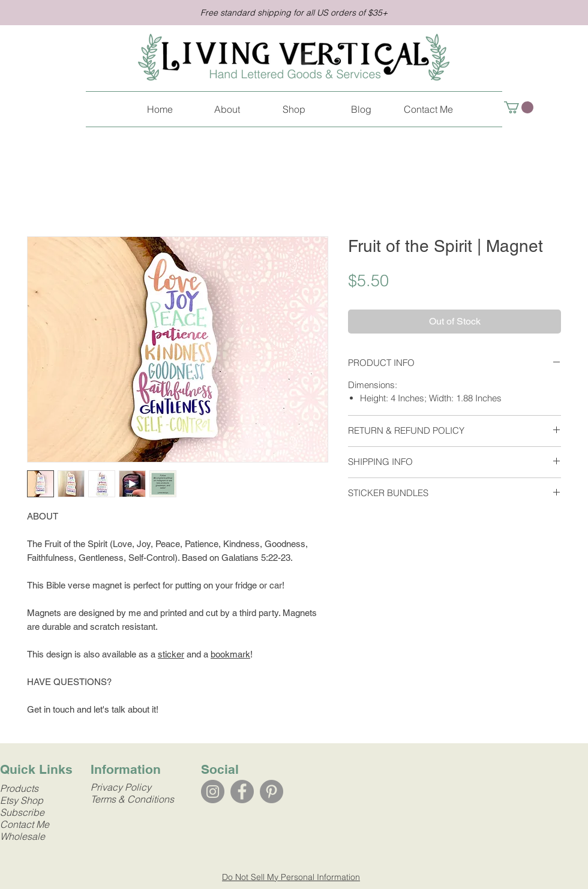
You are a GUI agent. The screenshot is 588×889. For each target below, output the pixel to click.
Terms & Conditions (132, 799)
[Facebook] (242, 792)
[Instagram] (213, 792)
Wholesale (22, 836)
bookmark (230, 654)
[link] (519, 107)
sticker (171, 654)
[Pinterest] (271, 792)
